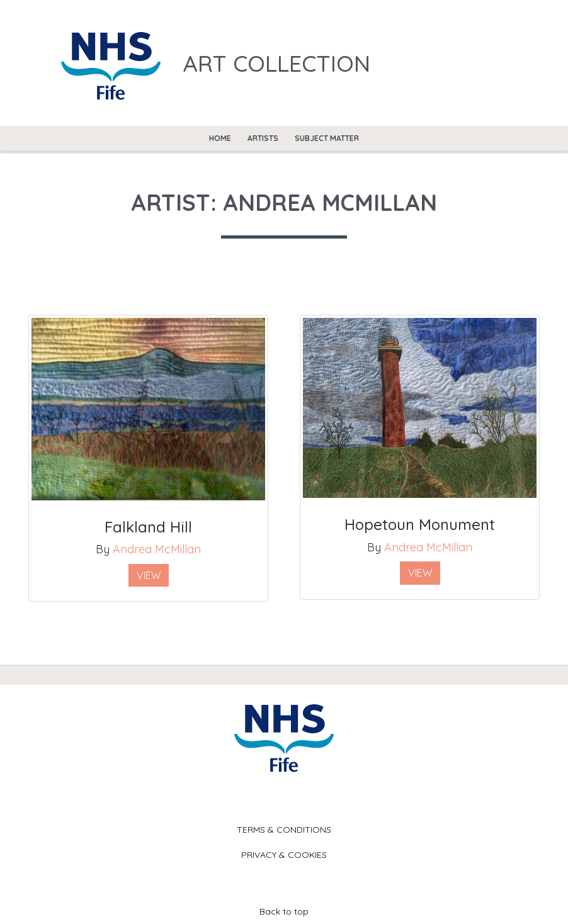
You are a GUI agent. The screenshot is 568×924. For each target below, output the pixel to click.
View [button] (149, 575)
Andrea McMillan (157, 549)
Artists (263, 138)
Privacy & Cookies (284, 855)
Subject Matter (327, 138)
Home (220, 138)
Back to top (284, 911)
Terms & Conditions (284, 830)
